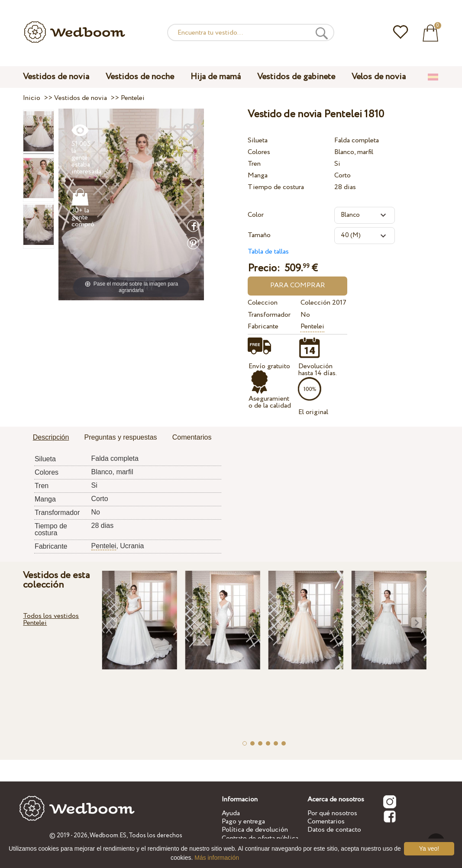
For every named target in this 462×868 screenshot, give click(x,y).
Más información (217, 858)
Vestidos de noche (140, 77)
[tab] (51, 438)
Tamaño (259, 235)
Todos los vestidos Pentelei (51, 619)
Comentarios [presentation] (192, 437)
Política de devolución (255, 830)
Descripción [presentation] (51, 437)
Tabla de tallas (268, 252)
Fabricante (263, 326)
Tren (254, 164)
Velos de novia (379, 77)
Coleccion (263, 303)
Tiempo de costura (276, 187)
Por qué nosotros (332, 813)
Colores (259, 152)
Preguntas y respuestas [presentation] (121, 437)
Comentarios (326, 821)
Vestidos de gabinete (296, 77)
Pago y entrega (243, 821)
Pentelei (312, 326)
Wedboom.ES (108, 836)
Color (256, 215)
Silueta (258, 140)
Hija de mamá (216, 77)
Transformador (269, 315)
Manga (258, 175)
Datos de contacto (334, 830)
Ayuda (231, 813)
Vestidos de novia (56, 77)
